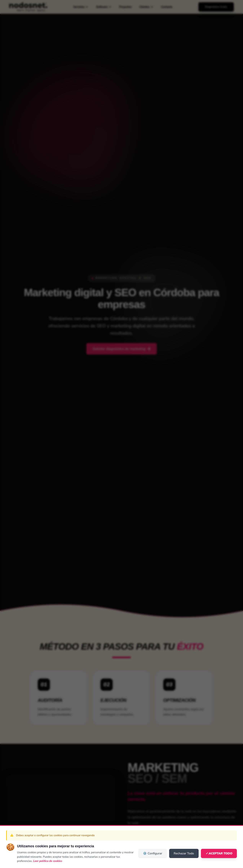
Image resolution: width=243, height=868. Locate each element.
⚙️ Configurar (152, 853)
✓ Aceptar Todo (219, 853)
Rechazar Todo (184, 853)
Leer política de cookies (48, 861)
